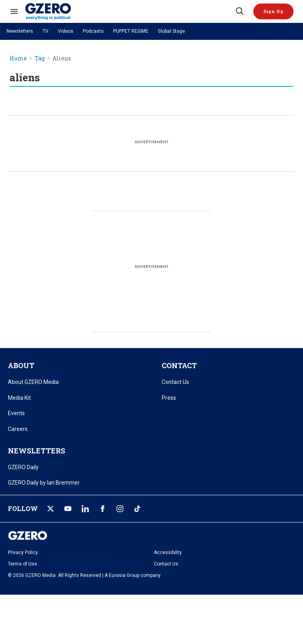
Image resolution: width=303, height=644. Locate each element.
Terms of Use (22, 564)
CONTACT (179, 365)
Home (18, 59)
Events (16, 413)
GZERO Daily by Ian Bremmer (44, 483)
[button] (273, 11)
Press (169, 398)
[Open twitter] (50, 509)
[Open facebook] (103, 509)
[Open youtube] (68, 509)
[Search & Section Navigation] (14, 11)
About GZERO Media (33, 382)
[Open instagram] (120, 509)
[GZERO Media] (130, 11)
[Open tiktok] (137, 509)
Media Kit (19, 398)
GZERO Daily (23, 467)
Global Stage (171, 31)
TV (46, 31)
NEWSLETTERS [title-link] (36, 451)
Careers (18, 429)
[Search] (239, 11)
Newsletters (20, 31)
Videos (66, 31)
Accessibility (168, 552)
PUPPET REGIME (131, 31)
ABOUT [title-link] (21, 365)
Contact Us (175, 382)
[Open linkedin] (85, 509)
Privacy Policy (23, 552)
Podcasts (93, 31)
